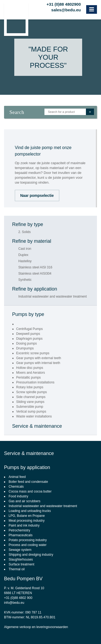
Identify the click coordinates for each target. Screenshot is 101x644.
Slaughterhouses (21, 559)
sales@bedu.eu (66, 9)
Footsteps (94, 632)
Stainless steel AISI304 (35, 274)
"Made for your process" (48, 57)
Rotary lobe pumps (30, 387)
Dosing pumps (27, 343)
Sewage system (20, 550)
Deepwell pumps (28, 334)
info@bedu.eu (14, 603)
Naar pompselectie (37, 195)
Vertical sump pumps (31, 412)
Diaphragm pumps (29, 339)
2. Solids (25, 232)
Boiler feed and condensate (28, 482)
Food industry (18, 496)
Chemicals (16, 487)
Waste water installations (34, 416)
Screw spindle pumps (32, 392)
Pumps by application (27, 467)
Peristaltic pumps (28, 377)
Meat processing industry (27, 521)
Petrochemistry (19, 530)
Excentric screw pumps (33, 353)
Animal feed (17, 477)
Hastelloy (25, 261)
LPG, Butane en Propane (27, 516)
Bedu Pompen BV (23, 579)
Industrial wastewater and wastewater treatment (53, 297)
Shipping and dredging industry (31, 555)
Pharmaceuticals (21, 535)
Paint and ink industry (24, 525)
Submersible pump (30, 407)
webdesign (75, 632)
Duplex (23, 255)
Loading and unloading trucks (30, 511)
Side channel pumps (31, 397)
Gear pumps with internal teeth (38, 363)
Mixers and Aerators (31, 373)
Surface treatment (21, 564)
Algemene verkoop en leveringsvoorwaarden (36, 627)
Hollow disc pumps (30, 368)
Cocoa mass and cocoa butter (30, 491)
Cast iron (25, 249)
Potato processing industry (28, 540)
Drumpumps (25, 348)
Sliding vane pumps (30, 402)
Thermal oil (17, 569)
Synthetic (25, 280)
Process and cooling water (28, 545)
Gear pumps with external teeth (39, 358)
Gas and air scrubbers (25, 501)
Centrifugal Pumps (29, 329)
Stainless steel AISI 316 (35, 267)
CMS (60, 632)
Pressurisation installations (35, 382)
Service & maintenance (37, 426)
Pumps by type (28, 314)
